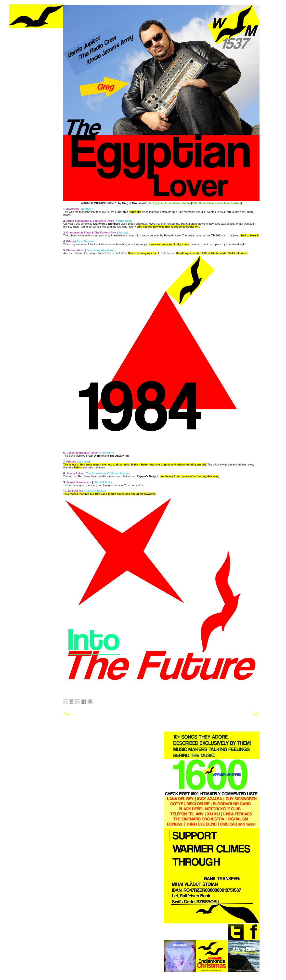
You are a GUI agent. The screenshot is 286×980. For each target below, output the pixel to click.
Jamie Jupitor (182, 203)
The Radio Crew (204, 203)
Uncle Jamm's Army (228, 203)
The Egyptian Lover (160, 203)
